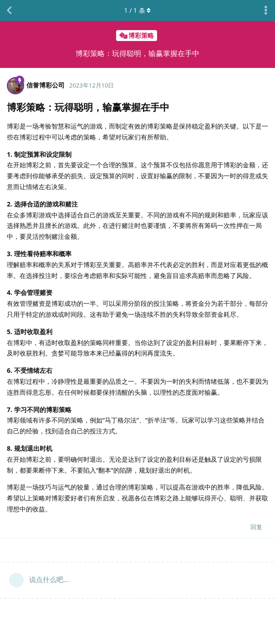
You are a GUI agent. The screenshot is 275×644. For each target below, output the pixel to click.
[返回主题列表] (9, 10)
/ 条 (138, 10)
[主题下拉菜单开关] (266, 10)
